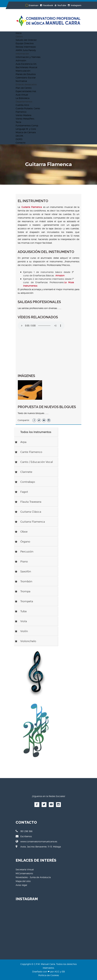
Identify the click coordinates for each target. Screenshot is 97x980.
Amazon (60, 275)
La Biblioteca (23, 98)
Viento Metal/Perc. (25, 119)
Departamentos (24, 102)
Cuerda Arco (22, 105)
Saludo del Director (26, 40)
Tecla (18, 122)
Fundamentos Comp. (27, 125)
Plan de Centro (24, 88)
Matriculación (23, 71)
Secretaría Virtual (25, 869)
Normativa (21, 81)
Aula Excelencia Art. (26, 64)
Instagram (75, 5)
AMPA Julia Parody (26, 50)
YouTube (60, 5)
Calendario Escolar (26, 78)
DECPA (19, 136)
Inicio (19, 33)
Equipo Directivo (25, 43)
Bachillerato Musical (26, 67)
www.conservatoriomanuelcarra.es (36, 841)
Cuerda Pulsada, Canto (28, 108)
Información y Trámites (28, 57)
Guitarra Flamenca (32, 207)
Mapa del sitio (23, 881)
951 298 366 (24, 831)
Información (22, 54)
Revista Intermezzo (26, 47)
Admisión (21, 60)
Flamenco (21, 112)
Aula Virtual (22, 95)
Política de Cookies (49, 975)
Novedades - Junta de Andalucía (33, 877)
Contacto (21, 143)
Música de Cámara (26, 132)
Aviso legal (21, 885)
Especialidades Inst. (26, 91)
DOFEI (19, 139)
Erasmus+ (32, 5)
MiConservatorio (24, 873)
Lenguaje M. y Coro (26, 129)
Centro (19, 36)
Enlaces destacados (26, 84)
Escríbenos (24, 836)
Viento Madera (23, 115)
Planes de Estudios (26, 74)
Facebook (47, 5)
